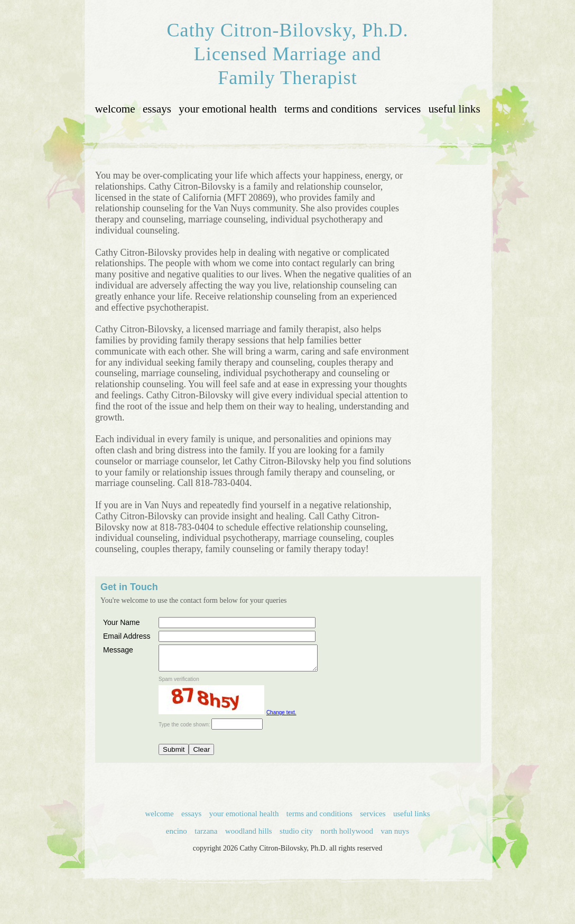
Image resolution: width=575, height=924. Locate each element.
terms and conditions (331, 109)
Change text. (281, 717)
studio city (296, 836)
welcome (115, 109)
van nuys (395, 836)
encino (177, 836)
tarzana (206, 836)
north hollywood (347, 836)
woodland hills (249, 836)
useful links (455, 109)
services (403, 109)
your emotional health (228, 109)
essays (157, 109)
